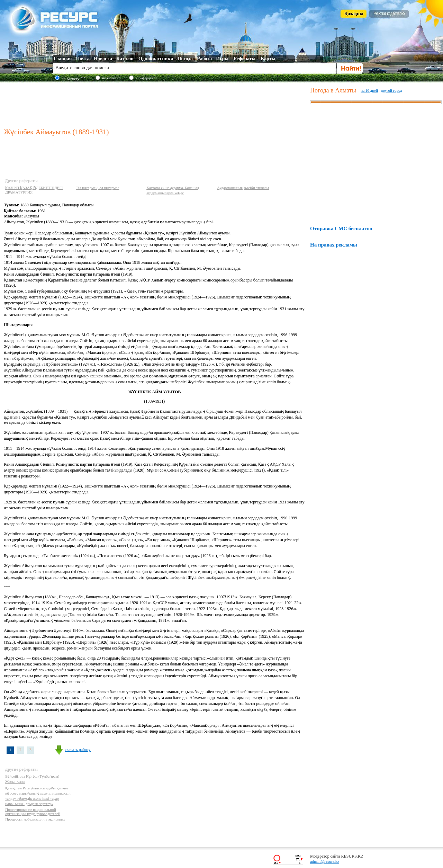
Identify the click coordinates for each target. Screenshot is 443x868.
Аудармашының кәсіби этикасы (243, 188)
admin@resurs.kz (325, 861)
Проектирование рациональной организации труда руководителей (33, 812)
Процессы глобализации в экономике (35, 819)
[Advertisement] (155, 104)
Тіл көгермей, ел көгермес (97, 188)
